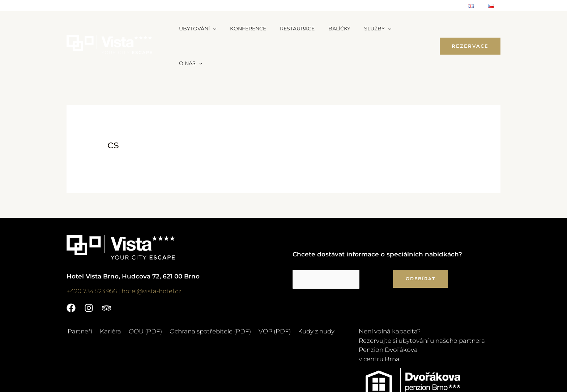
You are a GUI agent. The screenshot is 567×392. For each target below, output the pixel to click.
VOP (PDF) (268, 297)
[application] (211, 29)
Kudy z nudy (309, 297)
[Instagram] (89, 273)
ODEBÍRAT (421, 244)
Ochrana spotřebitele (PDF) (205, 297)
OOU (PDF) (141, 297)
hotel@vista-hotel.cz (153, 256)
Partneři (79, 297)
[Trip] (106, 273)
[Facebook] (71, 273)
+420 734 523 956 (92, 256)
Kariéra (108, 297)
